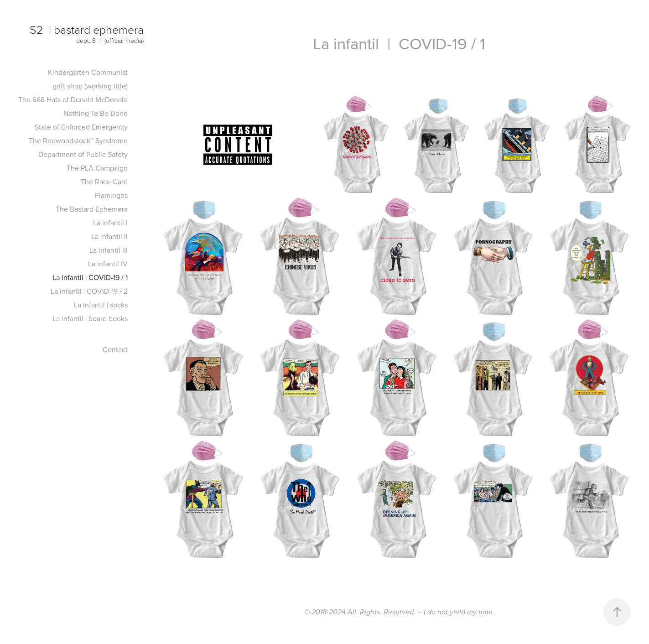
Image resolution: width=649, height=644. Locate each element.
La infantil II (109, 236)
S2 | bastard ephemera (87, 29)
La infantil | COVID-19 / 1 (90, 277)
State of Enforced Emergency (81, 127)
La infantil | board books (90, 318)
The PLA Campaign (97, 168)
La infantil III (109, 250)
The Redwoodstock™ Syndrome (78, 140)
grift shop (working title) (90, 86)
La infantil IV (108, 264)
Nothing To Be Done (96, 113)
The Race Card (104, 182)
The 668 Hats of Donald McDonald (73, 99)
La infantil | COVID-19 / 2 (89, 291)
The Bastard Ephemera (92, 209)
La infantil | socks (101, 305)
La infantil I (110, 223)
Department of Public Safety (83, 154)
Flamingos (111, 195)
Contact (115, 349)
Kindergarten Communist (88, 72)
